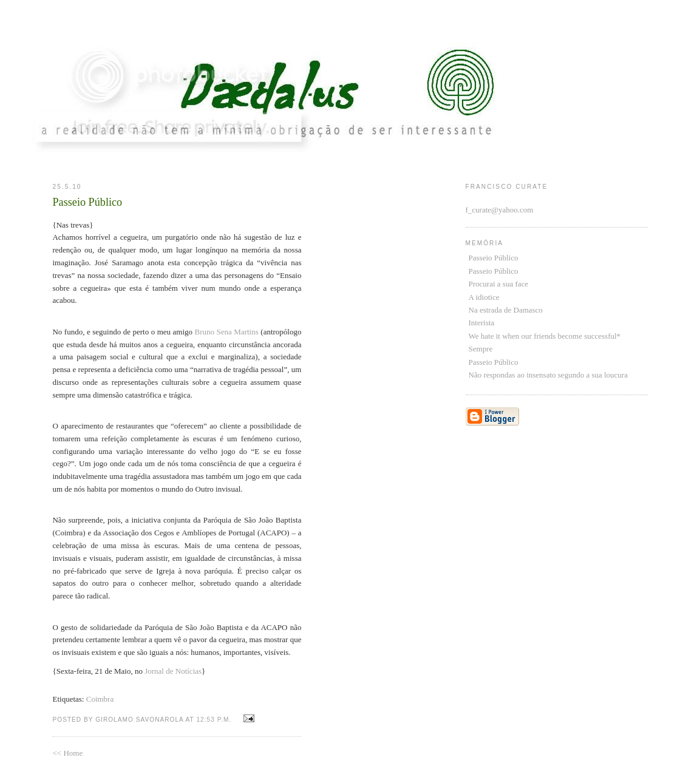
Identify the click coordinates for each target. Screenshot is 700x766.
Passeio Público (494, 258)
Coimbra (100, 699)
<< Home (67, 753)
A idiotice (484, 297)
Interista (482, 323)
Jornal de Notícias (173, 671)
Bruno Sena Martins (228, 332)
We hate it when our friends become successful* (545, 336)
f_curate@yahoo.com (500, 210)
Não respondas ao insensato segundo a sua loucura (548, 375)
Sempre (481, 349)
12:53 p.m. (214, 720)
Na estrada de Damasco (506, 310)
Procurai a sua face (499, 284)
